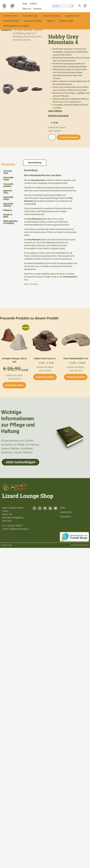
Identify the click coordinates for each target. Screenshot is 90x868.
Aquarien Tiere (72, 16)
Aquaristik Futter (11, 21)
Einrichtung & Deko (33, 37)
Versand (37, 9)
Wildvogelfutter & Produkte (16, 26)
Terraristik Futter (30, 16)
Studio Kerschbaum (82, 545)
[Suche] (72, 6)
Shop (25, 4)
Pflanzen (51, 21)
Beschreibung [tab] (35, 163)
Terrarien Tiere (10, 16)
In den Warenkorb (69, 137)
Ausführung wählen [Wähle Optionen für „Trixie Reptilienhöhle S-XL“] (76, 377)
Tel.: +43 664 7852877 (13, 526)
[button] (4, 89)
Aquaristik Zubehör (33, 21)
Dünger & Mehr (66, 21)
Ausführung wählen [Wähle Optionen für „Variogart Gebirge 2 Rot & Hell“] (14, 385)
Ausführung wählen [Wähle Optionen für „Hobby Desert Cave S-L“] (45, 377)
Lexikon (33, 4)
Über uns (27, 9)
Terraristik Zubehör (52, 16)
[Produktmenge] (52, 137)
